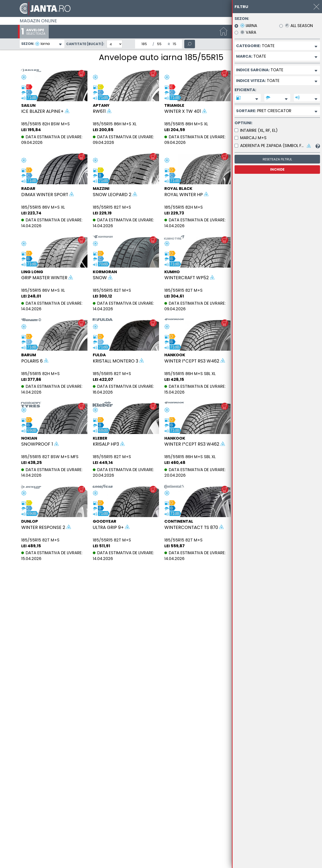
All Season (299, 26)
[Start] (224, 32)
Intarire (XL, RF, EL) (259, 130)
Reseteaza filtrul (277, 159)
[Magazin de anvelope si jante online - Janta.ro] (161, 8)
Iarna (249, 26)
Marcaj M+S (253, 138)
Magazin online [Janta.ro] (38, 21)
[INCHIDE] (316, 7)
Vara (248, 32)
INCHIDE (277, 169)
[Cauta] (190, 44)
